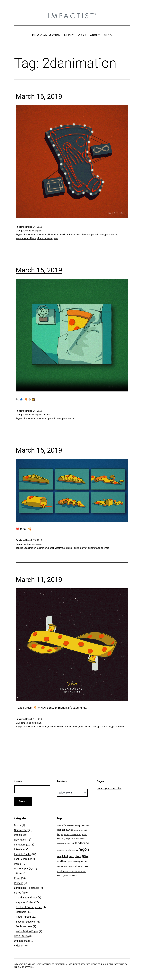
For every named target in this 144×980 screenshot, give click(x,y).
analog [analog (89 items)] (76, 826)
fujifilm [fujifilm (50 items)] (66, 834)
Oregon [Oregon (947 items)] (82, 849)
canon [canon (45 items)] (76, 830)
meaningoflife (71, 727)
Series (18, 893)
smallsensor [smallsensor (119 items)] (63, 871)
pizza (94, 727)
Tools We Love (24, 926)
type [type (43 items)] (64, 876)
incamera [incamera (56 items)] (80, 839)
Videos (46, 415)
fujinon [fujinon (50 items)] (72, 834)
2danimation (30, 234)
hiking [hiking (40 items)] (63, 839)
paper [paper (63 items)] (59, 856)
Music (18, 864)
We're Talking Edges (27, 931)
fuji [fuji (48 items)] (62, 834)
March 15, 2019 (39, 270)
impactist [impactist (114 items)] (71, 839)
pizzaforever (111, 234)
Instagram (36, 231)
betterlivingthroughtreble (60, 548)
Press (17, 878)
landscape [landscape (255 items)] (82, 843)
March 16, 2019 (39, 96)
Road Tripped (23, 917)
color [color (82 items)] (85, 830)
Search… (19, 781)
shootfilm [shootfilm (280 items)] (81, 866)
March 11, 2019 (39, 580)
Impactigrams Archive (109, 788)
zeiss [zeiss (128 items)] (74, 875)
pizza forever (98, 234)
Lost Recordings (23, 859)
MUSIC (69, 35)
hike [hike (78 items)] (59, 839)
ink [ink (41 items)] (85, 839)
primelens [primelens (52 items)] (72, 862)
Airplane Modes (25, 902)
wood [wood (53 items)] (68, 876)
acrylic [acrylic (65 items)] (70, 826)
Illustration (20, 840)
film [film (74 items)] (58, 834)
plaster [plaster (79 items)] (78, 856)
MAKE (82, 35)
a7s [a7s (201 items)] (64, 825)
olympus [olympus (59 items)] (72, 850)
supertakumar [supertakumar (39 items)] (81, 871)
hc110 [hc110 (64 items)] (84, 834)
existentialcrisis (56, 727)
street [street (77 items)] (73, 871)
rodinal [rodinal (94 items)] (60, 867)
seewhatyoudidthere (26, 238)
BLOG (108, 35)
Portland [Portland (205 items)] (62, 861)
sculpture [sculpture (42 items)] (71, 867)
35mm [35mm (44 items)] (59, 826)
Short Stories (21, 936)
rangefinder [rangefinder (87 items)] (82, 862)
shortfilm (105, 548)
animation (42, 234)
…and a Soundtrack (27, 898)
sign (56, 238)
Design (18, 835)
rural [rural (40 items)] (66, 867)
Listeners (21, 912)
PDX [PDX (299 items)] (65, 856)
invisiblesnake (83, 234)
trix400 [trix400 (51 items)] (59, 876)
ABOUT (95, 35)
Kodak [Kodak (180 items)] (71, 843)
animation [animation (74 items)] (85, 826)
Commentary (21, 830)
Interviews (20, 849)
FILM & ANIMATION (46, 35)
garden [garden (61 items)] (78, 834)
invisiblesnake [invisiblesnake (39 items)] (61, 844)
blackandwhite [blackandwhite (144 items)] (65, 830)
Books (18, 825)
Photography (21, 869)
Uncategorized (22, 941)
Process (19, 883)
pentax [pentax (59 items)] (72, 856)
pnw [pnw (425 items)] (85, 856)
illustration (53, 234)
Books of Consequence (29, 907)
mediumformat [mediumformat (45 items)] (62, 850)
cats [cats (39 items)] (80, 830)
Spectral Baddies (25, 922)
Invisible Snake (67, 234)
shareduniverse (45, 238)
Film (18, 873)
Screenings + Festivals (27, 888)
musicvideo (85, 727)
